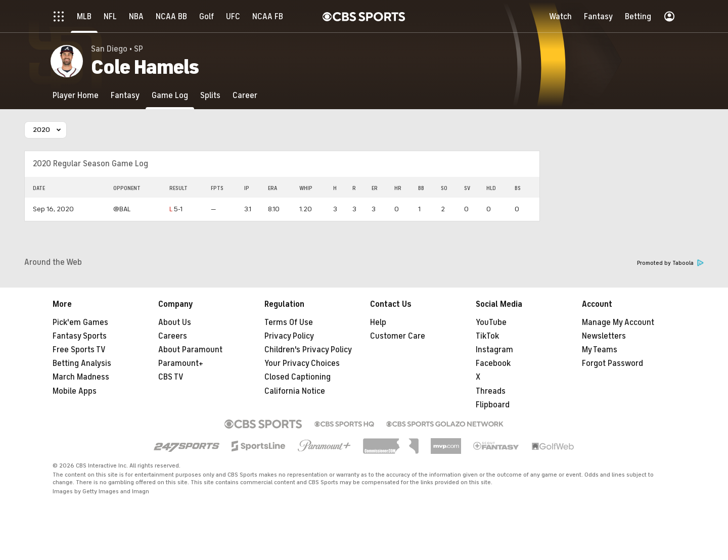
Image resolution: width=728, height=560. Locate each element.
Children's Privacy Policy (308, 350)
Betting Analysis (82, 363)
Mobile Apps (75, 391)
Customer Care (398, 336)
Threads (491, 391)
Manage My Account (618, 322)
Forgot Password (612, 363)
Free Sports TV (79, 350)
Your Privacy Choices (302, 363)
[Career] (245, 95)
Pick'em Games (80, 322)
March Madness (81, 377)
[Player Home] (76, 95)
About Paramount (190, 350)
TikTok (487, 336)
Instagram (494, 350)
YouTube (491, 322)
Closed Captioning (298, 377)
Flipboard (493, 405)
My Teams (600, 350)
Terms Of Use (289, 322)
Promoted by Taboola (670, 263)
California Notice (295, 391)
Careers (173, 336)
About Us (175, 322)
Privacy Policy (289, 336)
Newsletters (604, 336)
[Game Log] (170, 95)
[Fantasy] (125, 95)
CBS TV (171, 377)
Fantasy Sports (80, 336)
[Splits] (210, 95)
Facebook (493, 363)
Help (378, 322)
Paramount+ (181, 363)
